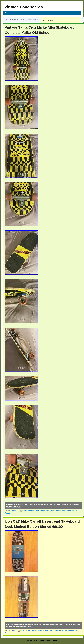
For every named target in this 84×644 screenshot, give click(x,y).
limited (45, 631)
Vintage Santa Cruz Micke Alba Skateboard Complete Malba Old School (43, 506)
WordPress (40, 640)
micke (48, 511)
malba (43, 511)
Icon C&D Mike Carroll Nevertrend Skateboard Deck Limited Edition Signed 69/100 (43, 625)
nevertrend (57, 631)
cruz (38, 511)
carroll (24, 631)
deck (30, 631)
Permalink (9, 513)
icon (13, 631)
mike (50, 631)
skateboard (67, 511)
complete (32, 511)
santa (53, 511)
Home (8, 13)
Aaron (55, 640)
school (59, 511)
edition (35, 631)
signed (65, 631)
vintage (15, 511)
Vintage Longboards (24, 7)
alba (26, 511)
